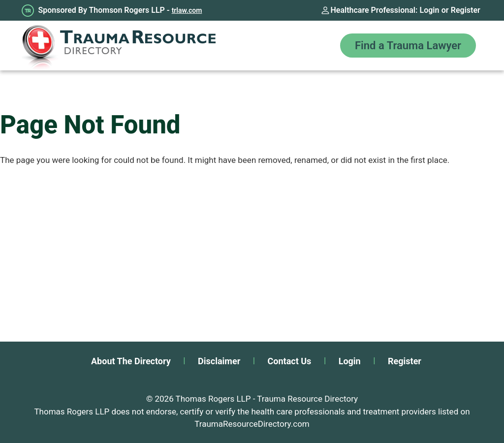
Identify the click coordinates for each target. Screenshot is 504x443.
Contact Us (290, 361)
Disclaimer (219, 361)
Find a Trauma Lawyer (408, 46)
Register (466, 10)
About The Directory (131, 361)
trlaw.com (187, 10)
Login (430, 10)
